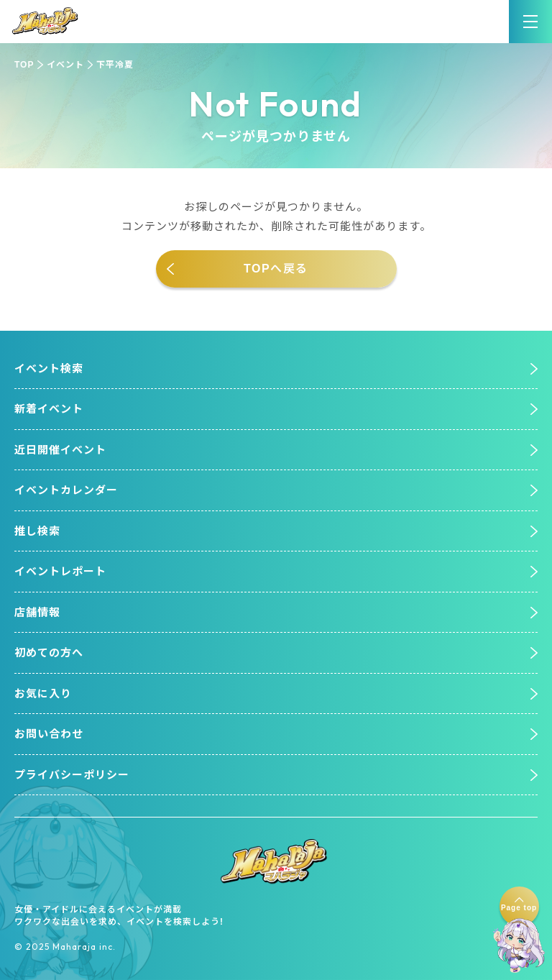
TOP (24, 65)
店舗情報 (37, 612)
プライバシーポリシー (72, 775)
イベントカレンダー (66, 490)
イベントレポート (60, 571)
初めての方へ (49, 652)
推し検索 (37, 531)
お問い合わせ (49, 734)
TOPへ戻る (276, 269)
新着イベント (49, 409)
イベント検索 (49, 368)
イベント (65, 65)
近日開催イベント (60, 450)
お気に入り (43, 693)
